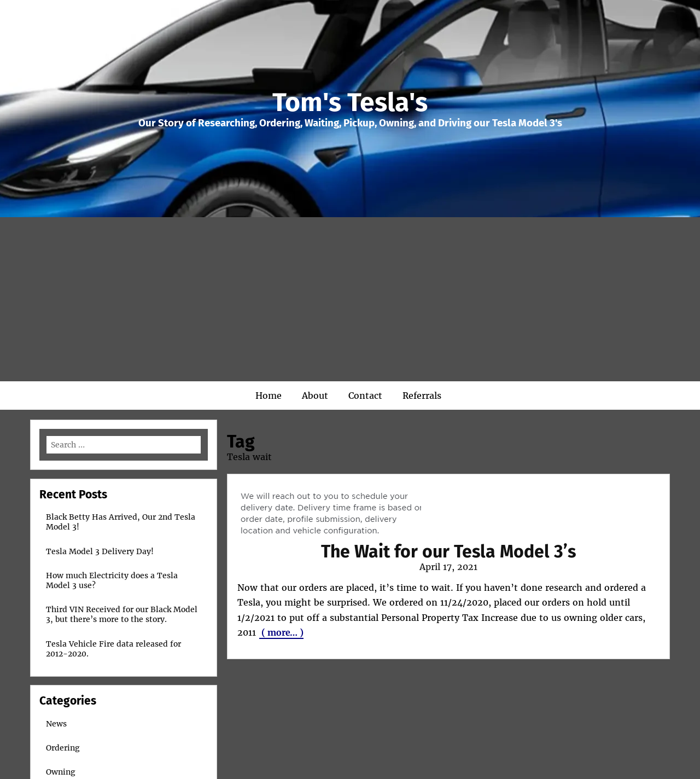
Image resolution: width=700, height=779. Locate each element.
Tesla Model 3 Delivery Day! (100, 551)
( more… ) (281, 632)
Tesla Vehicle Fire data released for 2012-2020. (113, 649)
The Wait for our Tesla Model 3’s (448, 551)
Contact (365, 396)
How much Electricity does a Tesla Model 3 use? (112, 580)
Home (269, 396)
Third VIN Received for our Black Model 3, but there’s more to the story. (122, 614)
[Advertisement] (350, 299)
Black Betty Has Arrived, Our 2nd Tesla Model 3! (121, 522)
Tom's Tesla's (350, 102)
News (56, 724)
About (315, 396)
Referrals (422, 396)
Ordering (63, 748)
